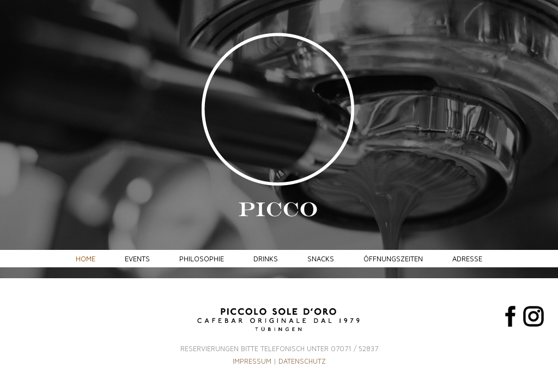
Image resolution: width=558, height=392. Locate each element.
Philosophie (202, 259)
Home (86, 259)
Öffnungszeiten (393, 259)
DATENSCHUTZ (302, 361)
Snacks (321, 259)
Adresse (467, 259)
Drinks (266, 259)
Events (137, 259)
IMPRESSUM (252, 361)
